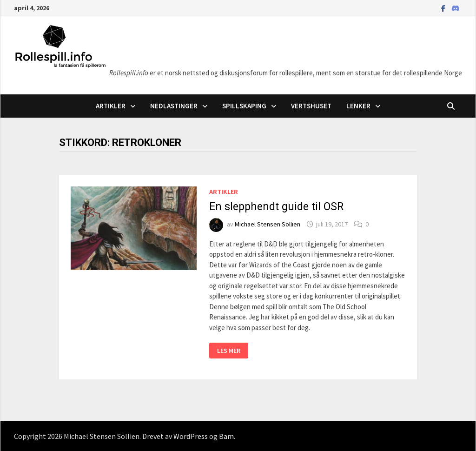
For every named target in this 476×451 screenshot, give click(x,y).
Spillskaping (244, 106)
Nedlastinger (174, 106)
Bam (226, 436)
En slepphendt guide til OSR (276, 207)
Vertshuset (311, 106)
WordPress (191, 436)
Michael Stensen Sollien (268, 224)
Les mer (232, 351)
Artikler (111, 106)
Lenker (358, 106)
